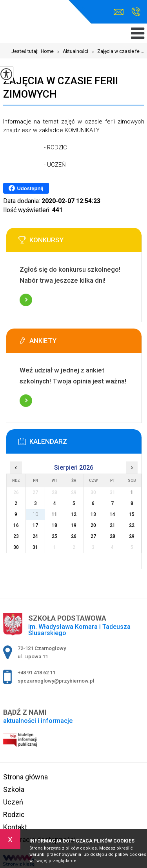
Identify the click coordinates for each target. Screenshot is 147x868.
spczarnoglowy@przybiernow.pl (119, 12)
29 (132, 536)
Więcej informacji (26, 300)
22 (132, 525)
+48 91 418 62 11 (136, 12)
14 (113, 514)
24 (35, 536)
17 (35, 525)
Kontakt (15, 827)
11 (54, 514)
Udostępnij (26, 188)
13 (93, 514)
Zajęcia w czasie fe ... (116, 52)
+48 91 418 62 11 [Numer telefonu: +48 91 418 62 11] (36, 673)
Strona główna (25, 777)
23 (16, 536)
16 (16, 525)
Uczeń (13, 802)
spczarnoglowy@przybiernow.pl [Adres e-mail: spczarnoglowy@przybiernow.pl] (56, 681)
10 (35, 514)
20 (93, 525)
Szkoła (14, 789)
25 (54, 536)
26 (74, 536)
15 (132, 514)
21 (113, 525)
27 (93, 536)
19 (74, 525)
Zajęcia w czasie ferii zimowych (61, 87)
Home (47, 51)
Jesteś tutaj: (26, 51)
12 (74, 514)
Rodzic (14, 814)
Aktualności (71, 52)
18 (54, 525)
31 (35, 547)
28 (113, 536)
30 (16, 547)
